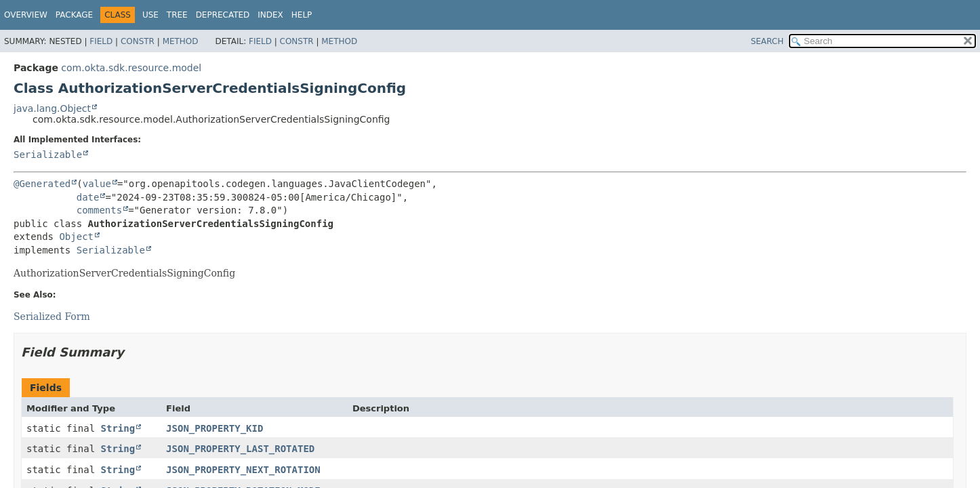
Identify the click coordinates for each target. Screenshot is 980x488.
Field (101, 41)
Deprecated (223, 15)
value (97, 184)
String (118, 428)
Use (150, 15)
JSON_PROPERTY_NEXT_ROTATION (243, 470)
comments (99, 210)
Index (270, 15)
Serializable (48, 155)
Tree (177, 15)
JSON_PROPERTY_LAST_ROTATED (240, 449)
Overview (26, 15)
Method (181, 41)
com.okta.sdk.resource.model (131, 68)
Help (302, 15)
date (88, 197)
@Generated (42, 184)
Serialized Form (52, 317)
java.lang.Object (52, 108)
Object (76, 237)
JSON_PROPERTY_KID (215, 428)
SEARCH (768, 41)
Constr (138, 41)
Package (74, 15)
